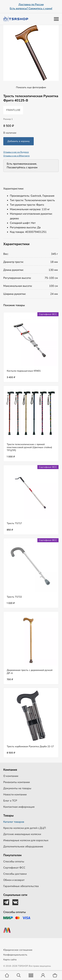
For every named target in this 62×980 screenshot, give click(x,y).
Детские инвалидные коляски (22, 834)
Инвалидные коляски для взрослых (26, 840)
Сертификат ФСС (14, 868)
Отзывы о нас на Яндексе (16, 152)
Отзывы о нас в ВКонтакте (16, 156)
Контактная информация (19, 807)
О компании (11, 776)
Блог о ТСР (10, 801)
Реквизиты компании (17, 782)
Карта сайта (10, 960)
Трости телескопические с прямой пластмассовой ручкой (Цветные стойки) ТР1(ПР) (29, 447)
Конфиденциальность (15, 955)
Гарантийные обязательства (21, 886)
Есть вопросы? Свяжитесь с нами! (31, 8)
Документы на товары (17, 788)
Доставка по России (31, 4)
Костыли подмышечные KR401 (24, 371)
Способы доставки (15, 874)
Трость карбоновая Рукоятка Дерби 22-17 (30, 746)
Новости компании (15, 795)
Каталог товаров (14, 822)
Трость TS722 (14, 597)
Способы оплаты (14, 862)
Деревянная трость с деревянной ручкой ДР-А (30, 672)
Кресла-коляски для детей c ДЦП (25, 828)
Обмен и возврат (14, 880)
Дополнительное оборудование (23, 847)
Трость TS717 (14, 523)
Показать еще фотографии (31, 87)
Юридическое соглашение (18, 950)
